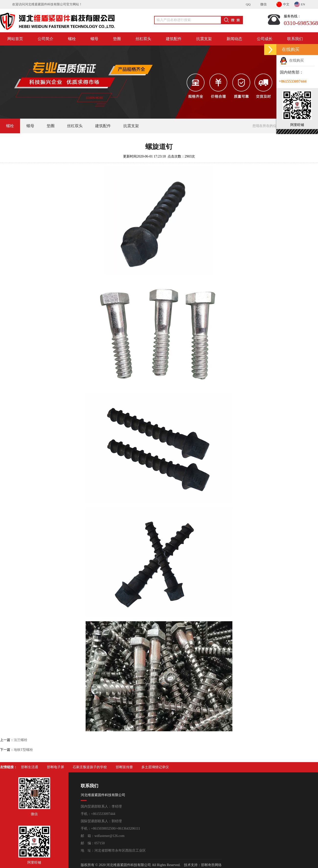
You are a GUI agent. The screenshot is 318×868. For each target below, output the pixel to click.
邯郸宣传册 (124, 767)
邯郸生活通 (30, 767)
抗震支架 (204, 39)
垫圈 (117, 39)
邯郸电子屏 (56, 767)
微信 (263, 4)
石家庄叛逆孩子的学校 (90, 767)
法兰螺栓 (21, 740)
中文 (283, 4)
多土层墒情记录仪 (155, 767)
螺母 (94, 39)
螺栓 (72, 39)
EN (300, 4)
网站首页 (15, 39)
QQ (248, 4)
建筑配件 (174, 39)
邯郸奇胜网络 (211, 865)
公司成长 (265, 39)
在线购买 (292, 60)
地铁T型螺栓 (23, 750)
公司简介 (45, 39)
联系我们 (295, 39)
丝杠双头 (143, 39)
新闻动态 (234, 39)
